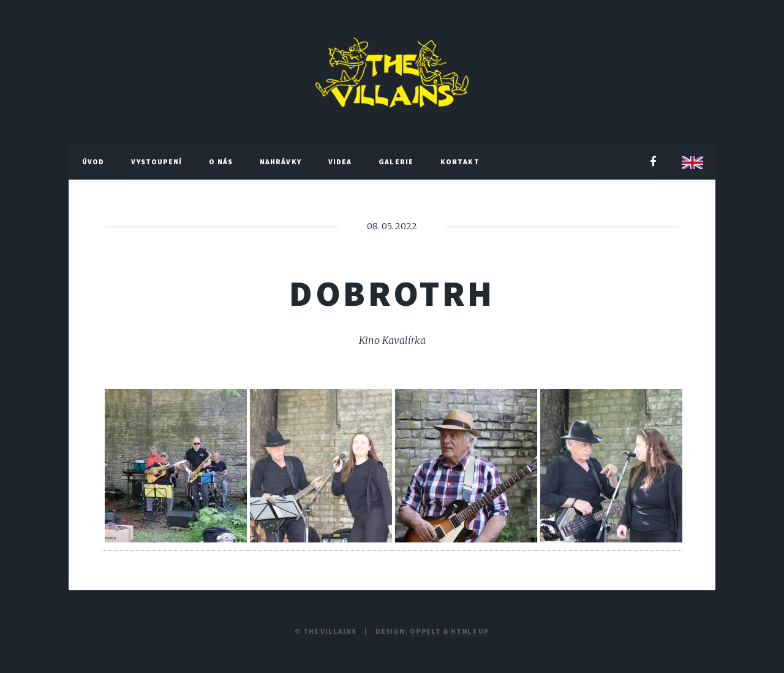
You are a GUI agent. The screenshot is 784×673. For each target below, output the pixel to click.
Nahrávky (281, 162)
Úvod (93, 162)
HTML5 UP (470, 631)
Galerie (396, 162)
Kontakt (460, 162)
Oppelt (425, 631)
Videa (340, 162)
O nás (221, 162)
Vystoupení (156, 162)
